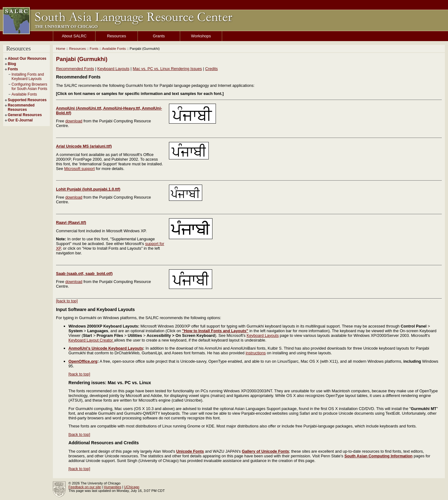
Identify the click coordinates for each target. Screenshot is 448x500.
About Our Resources (27, 59)
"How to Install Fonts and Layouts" (215, 331)
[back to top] (67, 301)
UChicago (132, 487)
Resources (117, 36)
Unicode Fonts (190, 451)
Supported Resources (27, 100)
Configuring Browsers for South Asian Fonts (29, 87)
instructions (256, 353)
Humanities (113, 487)
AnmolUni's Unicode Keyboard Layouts (106, 348)
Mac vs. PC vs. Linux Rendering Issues (167, 69)
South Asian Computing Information (378, 456)
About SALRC (74, 36)
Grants (159, 36)
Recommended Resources (21, 107)
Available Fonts (24, 94)
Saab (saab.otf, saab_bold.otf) (84, 274)
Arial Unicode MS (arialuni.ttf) (84, 146)
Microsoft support (79, 169)
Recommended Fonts (75, 69)
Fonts (13, 69)
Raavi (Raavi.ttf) (71, 222)
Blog (12, 64)
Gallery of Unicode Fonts (265, 451)
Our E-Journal (20, 120)
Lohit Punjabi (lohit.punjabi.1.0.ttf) (88, 189)
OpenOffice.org (83, 361)
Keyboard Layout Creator (91, 340)
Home (61, 49)
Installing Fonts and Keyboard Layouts (28, 77)
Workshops (201, 36)
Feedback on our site (85, 487)
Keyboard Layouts (113, 69)
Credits (211, 69)
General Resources (25, 115)
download (74, 121)
